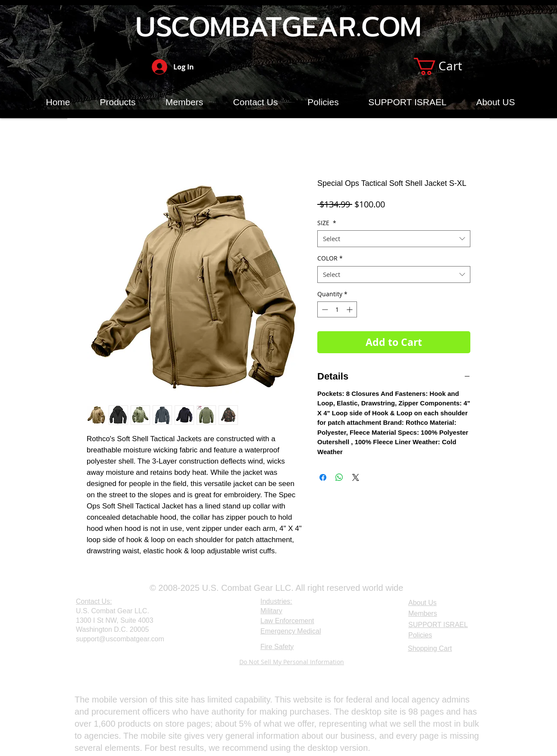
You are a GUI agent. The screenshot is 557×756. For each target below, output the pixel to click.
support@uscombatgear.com (120, 639)
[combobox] (394, 239)
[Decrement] (324, 309)
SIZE (327, 223)
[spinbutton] (337, 309)
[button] (448, 66)
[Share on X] (356, 477)
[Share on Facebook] (323, 477)
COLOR (330, 258)
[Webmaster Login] (97, 663)
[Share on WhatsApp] (339, 477)
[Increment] (350, 309)
